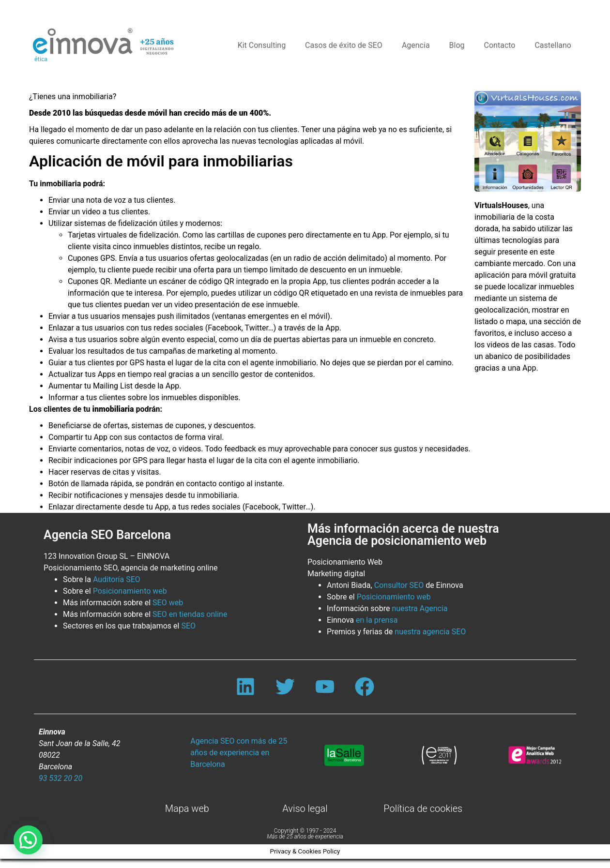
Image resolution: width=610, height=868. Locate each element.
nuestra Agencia (419, 608)
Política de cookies (423, 818)
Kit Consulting (262, 45)
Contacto (500, 45)
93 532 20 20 (61, 787)
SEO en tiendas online (190, 614)
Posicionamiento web (130, 591)
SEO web (168, 603)
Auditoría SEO (117, 579)
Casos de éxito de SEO (344, 45)
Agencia (416, 45)
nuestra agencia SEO (430, 632)
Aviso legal (305, 818)
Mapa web (187, 818)
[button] (28, 840)
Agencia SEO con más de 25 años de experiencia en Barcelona (239, 762)
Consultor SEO (399, 585)
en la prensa (377, 620)
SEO (188, 626)
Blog (457, 45)
